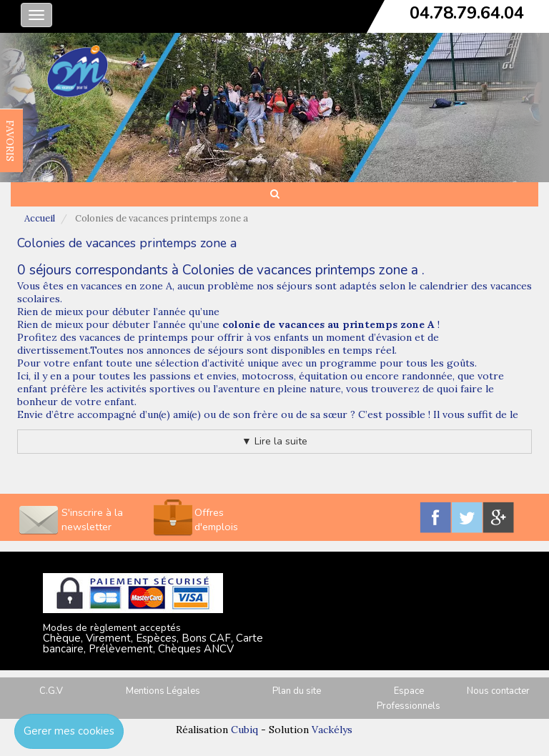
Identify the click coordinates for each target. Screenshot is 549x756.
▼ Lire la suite (274, 441)
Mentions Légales (163, 691)
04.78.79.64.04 (467, 13)
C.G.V (51, 691)
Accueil (40, 218)
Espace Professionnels (409, 698)
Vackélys (332, 730)
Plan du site (297, 691)
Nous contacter (498, 691)
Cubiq (244, 730)
